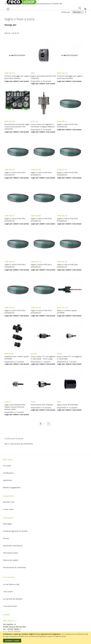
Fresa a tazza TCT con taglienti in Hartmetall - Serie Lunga (43, 358)
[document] (46, 638)
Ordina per (66, 12)
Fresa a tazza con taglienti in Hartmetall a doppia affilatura (43, 125)
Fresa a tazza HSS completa (42, 405)
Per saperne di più (59, 636)
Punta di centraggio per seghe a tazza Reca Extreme (17, 77)
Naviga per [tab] (10, 25)
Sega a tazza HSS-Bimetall (67, 405)
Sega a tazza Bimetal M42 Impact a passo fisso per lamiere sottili (15, 407)
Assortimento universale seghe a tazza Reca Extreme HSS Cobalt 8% (17, 127)
